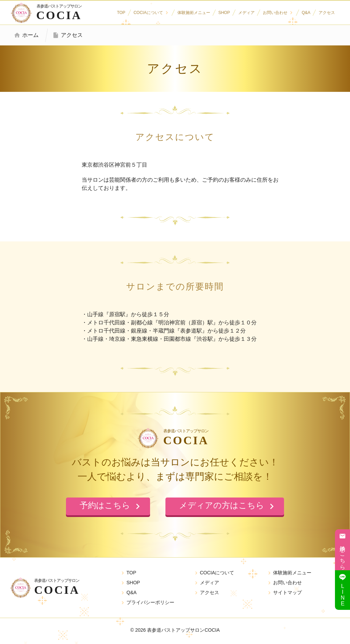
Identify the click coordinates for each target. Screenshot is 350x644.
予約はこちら (342, 550)
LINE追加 (342, 590)
